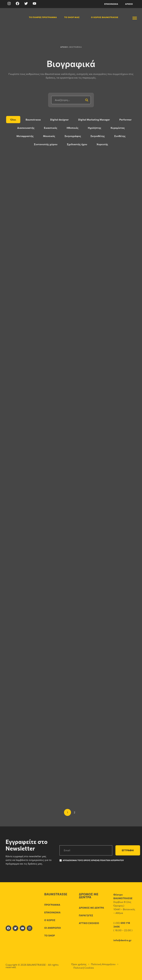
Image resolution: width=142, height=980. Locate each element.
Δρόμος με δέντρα (91, 908)
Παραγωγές (86, 915)
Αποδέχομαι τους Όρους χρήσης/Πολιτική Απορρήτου (93, 860)
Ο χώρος (50, 920)
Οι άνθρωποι (53, 928)
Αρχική (64, 47)
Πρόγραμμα (52, 905)
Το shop (50, 936)
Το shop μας (72, 17)
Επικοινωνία (111, 4)
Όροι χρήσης (79, 964)
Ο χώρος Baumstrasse (103, 17)
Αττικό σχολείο (89, 923)
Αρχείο (129, 4)
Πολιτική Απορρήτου (103, 964)
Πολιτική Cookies (84, 968)
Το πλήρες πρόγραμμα (41, 17)
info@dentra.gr (123, 940)
